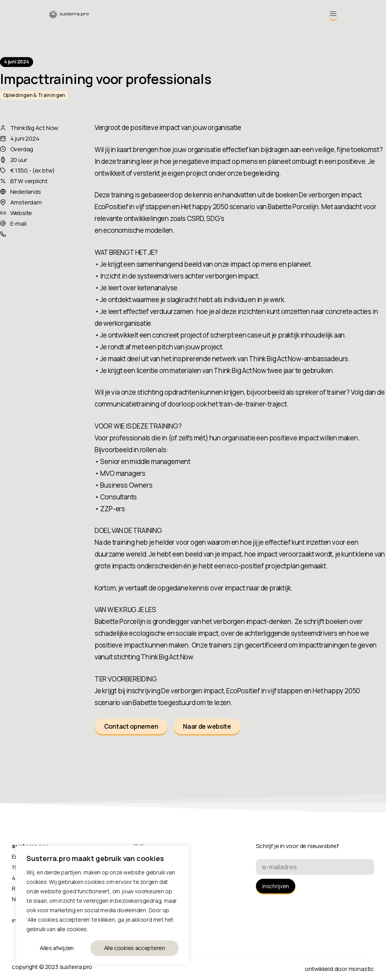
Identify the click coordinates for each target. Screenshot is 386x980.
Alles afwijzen (57, 948)
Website (21, 213)
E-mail (18, 224)
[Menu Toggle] (333, 14)
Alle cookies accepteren (135, 948)
